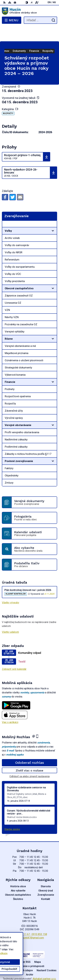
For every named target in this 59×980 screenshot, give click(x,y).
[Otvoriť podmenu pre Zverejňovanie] (53, 210)
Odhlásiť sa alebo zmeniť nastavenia (29, 761)
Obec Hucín (39, 968)
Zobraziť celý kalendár (14, 654)
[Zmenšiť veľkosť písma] (32, 3)
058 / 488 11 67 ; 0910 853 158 (30, 919)
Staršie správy (12, 814)
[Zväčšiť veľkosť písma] (37, 3)
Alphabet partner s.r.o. (44, 964)
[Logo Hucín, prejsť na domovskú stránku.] (29, 11)
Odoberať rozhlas (30, 748)
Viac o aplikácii (10, 707)
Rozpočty (8, 98)
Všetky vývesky (11, 588)
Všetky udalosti (10, 617)
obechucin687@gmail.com (29, 923)
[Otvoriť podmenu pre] (53, 216)
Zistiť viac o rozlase (29, 755)
